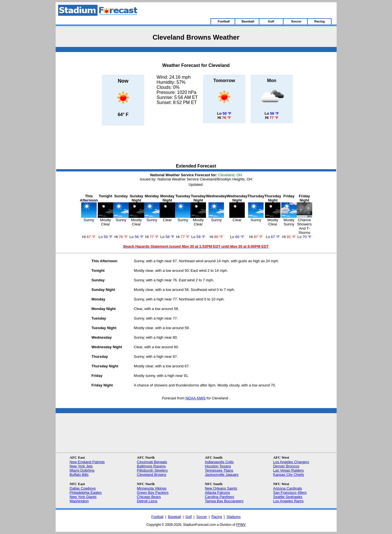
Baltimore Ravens (151, 466)
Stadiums (234, 517)
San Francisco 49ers (290, 493)
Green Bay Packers (153, 493)
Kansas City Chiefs (289, 475)
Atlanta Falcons (217, 493)
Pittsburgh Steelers (152, 470)
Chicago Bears (149, 497)
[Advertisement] (196, 145)
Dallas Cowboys (83, 488)
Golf (189, 517)
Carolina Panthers (219, 497)
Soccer (202, 517)
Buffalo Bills (79, 475)
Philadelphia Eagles (86, 493)
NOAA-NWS (196, 398)
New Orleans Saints (221, 488)
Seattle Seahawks (288, 497)
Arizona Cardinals (288, 488)
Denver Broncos (286, 466)
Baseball (175, 517)
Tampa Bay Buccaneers (224, 501)
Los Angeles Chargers (291, 462)
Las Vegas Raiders (288, 470)
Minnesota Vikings (152, 488)
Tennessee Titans (219, 470)
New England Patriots (87, 462)
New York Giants (83, 497)
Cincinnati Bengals (152, 462)
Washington (79, 501)
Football (158, 517)
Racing (217, 517)
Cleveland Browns (152, 475)
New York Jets (81, 466)
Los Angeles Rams (288, 501)
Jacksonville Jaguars (222, 475)
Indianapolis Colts (219, 462)
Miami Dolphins (82, 470)
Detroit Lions (147, 501)
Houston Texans (218, 466)
